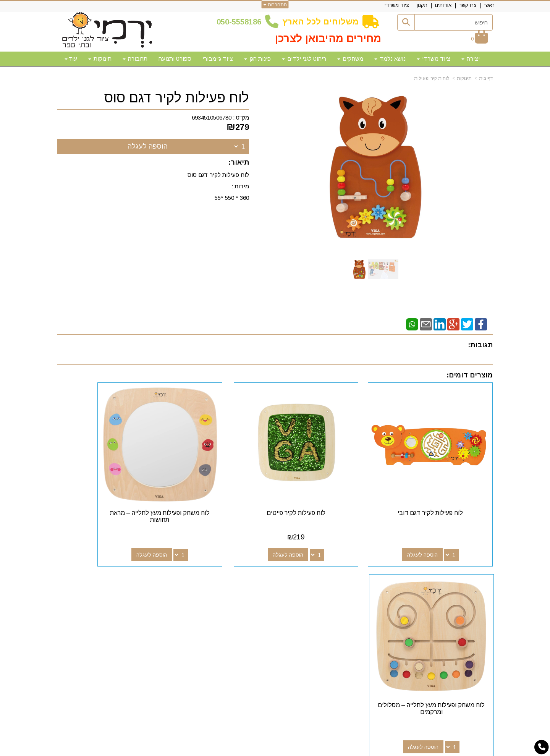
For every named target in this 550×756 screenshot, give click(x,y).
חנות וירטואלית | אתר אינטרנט (226, 749)
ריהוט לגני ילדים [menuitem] (304, 59)
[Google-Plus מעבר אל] (325, 584)
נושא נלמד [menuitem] (390, 59)
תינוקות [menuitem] (100, 59)
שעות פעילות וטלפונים (151, 570)
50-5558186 (241, 22)
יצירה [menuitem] (471, 59)
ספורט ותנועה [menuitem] (175, 59)
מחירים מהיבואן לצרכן (328, 38)
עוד (71, 59)
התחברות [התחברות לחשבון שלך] (275, 5)
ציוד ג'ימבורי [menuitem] (218, 59)
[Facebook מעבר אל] (338, 584)
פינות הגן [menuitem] (257, 59)
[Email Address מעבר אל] (301, 584)
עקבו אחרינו (320, 570)
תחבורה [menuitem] (135, 59)
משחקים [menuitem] (350, 59)
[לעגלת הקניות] (480, 39)
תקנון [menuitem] (422, 5)
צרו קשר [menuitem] (468, 5)
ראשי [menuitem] (489, 5)
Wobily (299, 749)
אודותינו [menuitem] (443, 5)
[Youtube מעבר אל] (313, 584)
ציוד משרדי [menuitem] (397, 5)
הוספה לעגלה (148, 146)
